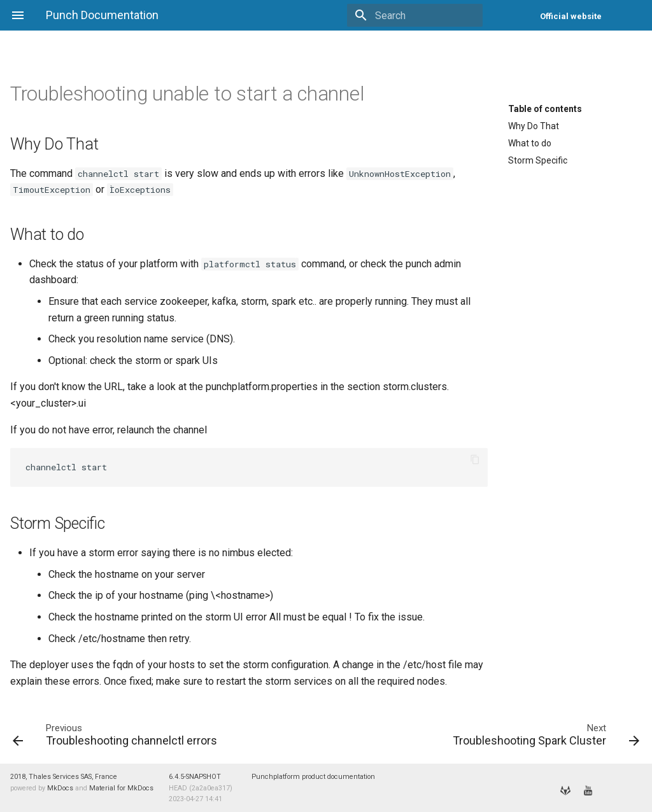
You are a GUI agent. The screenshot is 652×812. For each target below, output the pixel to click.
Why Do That (534, 126)
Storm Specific (538, 160)
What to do (530, 143)
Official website (571, 16)
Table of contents (545, 109)
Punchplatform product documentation (313, 777)
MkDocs (60, 788)
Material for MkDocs (121, 788)
